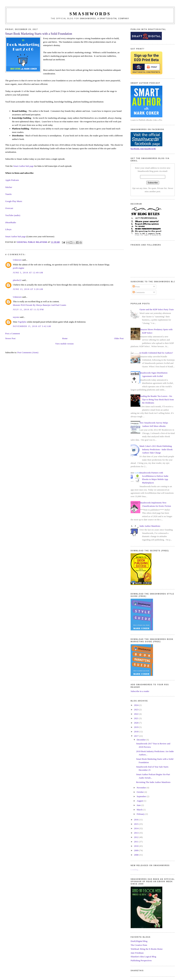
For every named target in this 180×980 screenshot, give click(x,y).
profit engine (19, 268)
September (142, 796)
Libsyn (8, 229)
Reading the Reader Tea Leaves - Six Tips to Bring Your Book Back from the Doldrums (157, 399)
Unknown (17, 260)
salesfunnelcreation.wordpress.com (98, 285)
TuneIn (8, 194)
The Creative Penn (139, 945)
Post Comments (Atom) (28, 352)
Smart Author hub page (24, 166)
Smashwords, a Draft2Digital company (105, 19)
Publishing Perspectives (141, 960)
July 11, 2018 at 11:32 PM (28, 309)
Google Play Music (14, 201)
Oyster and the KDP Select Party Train (156, 309)
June (139, 805)
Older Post (119, 338)
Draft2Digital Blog (139, 941)
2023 (136, 710)
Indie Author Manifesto (150, 526)
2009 (136, 850)
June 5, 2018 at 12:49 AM (28, 273)
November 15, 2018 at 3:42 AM (32, 326)
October (141, 792)
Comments (139, 292)
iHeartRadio (11, 222)
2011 (136, 842)
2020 (136, 723)
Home (65, 338)
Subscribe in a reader (140, 691)
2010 (136, 846)
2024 (136, 705)
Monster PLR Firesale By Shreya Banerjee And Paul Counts (39, 305)
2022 (136, 714)
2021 (136, 718)
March (140, 810)
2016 (136, 820)
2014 (136, 828)
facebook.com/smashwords (143, 149)
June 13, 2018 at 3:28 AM (28, 289)
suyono (16, 317)
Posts (136, 287)
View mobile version (64, 344)
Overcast (9, 208)
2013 (136, 833)
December (142, 740)
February (141, 814)
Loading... (135, 870)
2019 (136, 727)
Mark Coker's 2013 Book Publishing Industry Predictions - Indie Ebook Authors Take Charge (156, 449)
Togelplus (22, 322)
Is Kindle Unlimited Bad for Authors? (156, 353)
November (142, 788)
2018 (136, 732)
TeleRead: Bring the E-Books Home (147, 949)
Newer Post (10, 338)
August (140, 801)
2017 (136, 736)
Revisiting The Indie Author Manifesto (153, 782)
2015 (136, 824)
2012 (136, 837)
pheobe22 (17, 280)
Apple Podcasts (12, 180)
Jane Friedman (137, 953)
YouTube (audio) (13, 215)
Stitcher (9, 187)
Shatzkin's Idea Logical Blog (143, 957)
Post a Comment (13, 333)
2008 (136, 855)
